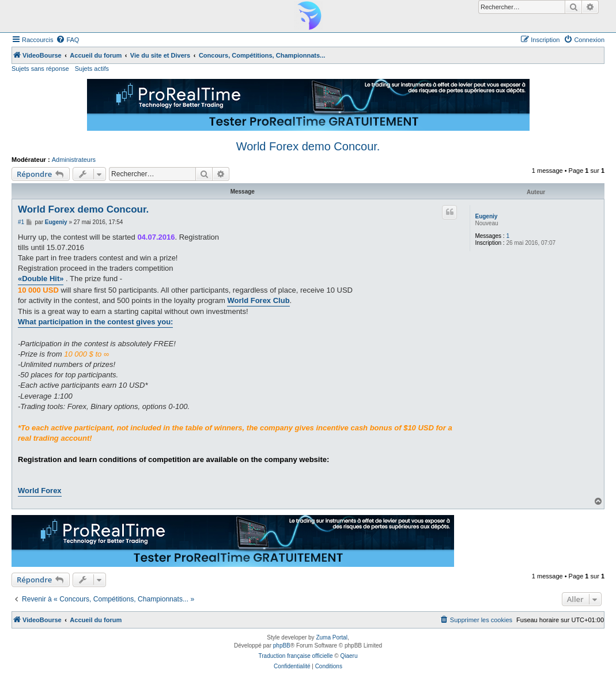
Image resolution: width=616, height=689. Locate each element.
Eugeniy (486, 216)
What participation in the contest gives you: (95, 322)
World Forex (40, 491)
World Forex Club (258, 300)
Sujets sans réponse (40, 69)
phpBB (282, 646)
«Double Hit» (41, 279)
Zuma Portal (331, 637)
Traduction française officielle (296, 656)
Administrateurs (74, 160)
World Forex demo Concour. (308, 146)
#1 (21, 222)
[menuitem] (67, 40)
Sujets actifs (92, 69)
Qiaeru (349, 656)
